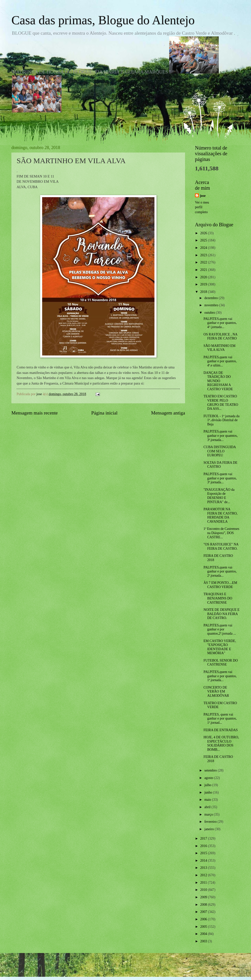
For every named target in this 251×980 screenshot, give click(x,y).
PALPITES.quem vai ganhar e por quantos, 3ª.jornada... (220, 478)
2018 (204, 292)
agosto (209, 778)
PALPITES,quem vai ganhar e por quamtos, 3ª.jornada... (220, 436)
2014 (204, 861)
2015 (204, 853)
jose (203, 196)
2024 (204, 248)
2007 (204, 912)
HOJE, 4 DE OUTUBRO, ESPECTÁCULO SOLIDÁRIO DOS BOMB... (221, 743)
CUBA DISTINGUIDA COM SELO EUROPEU (220, 451)
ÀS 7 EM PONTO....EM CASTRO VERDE (220, 585)
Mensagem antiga (168, 413)
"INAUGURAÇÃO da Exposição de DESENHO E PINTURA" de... (219, 496)
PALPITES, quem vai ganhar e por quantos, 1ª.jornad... (220, 719)
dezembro (212, 298)
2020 (204, 277)
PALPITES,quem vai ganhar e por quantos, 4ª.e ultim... (220, 361)
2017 (204, 838)
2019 (204, 284)
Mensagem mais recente (35, 413)
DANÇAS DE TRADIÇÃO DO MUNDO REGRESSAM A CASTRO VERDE (218, 381)
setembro (211, 770)
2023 (204, 255)
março (209, 814)
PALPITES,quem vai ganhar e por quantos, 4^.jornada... (220, 323)
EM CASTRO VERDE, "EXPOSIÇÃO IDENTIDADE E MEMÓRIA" (220, 647)
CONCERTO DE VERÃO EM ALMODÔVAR (216, 692)
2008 (204, 905)
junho (209, 792)
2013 (204, 868)
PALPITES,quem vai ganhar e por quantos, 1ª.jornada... (220, 676)
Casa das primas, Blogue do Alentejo (103, 20)
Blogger (153, 970)
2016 (204, 846)
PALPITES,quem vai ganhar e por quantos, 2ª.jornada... (220, 571)
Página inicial (104, 413)
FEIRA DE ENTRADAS (220, 730)
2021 (204, 270)
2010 (204, 890)
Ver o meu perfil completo (202, 207)
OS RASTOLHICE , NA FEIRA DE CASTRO (220, 336)
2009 (204, 897)
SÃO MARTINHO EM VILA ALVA (219, 348)
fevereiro (211, 822)
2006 (204, 919)
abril (208, 807)
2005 (204, 927)
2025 (204, 240)
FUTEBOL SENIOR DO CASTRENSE (220, 663)
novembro (212, 305)
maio (208, 800)
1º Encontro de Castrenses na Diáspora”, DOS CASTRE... (221, 533)
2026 (204, 233)
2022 (204, 262)
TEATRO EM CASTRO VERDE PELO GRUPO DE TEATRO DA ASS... (221, 402)
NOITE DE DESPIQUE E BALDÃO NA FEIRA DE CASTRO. (221, 614)
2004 (204, 934)
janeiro (210, 829)
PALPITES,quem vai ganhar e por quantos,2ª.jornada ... (220, 629)
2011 (204, 883)
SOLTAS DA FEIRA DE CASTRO (220, 465)
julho (208, 785)
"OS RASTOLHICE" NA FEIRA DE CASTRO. (221, 546)
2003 (204, 941)
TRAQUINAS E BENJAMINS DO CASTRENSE (218, 598)
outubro (210, 313)
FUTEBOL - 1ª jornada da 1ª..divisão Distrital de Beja (221, 420)
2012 (204, 875)
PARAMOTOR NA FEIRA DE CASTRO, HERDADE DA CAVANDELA (220, 515)
